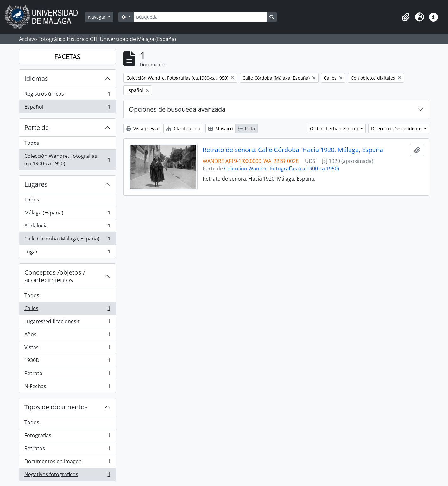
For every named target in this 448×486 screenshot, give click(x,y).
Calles (67, 310)
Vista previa (142, 128)
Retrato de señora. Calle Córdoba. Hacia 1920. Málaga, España (293, 150)
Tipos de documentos (56, 407)
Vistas (67, 349)
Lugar (67, 253)
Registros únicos (67, 95)
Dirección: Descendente (397, 128)
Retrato (67, 375)
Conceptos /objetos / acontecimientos (55, 276)
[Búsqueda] (200, 17)
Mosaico (221, 128)
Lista (246, 128)
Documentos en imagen (67, 463)
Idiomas (36, 78)
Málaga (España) (67, 214)
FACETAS (67, 57)
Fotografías (67, 437)
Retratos (67, 450)
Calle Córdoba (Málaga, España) (67, 240)
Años (67, 336)
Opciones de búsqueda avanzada (177, 109)
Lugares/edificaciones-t (67, 323)
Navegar (98, 17)
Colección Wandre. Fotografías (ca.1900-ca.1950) (67, 160)
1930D (67, 362)
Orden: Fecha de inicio (334, 128)
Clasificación (183, 128)
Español (67, 108)
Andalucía (67, 227)
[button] (406, 17)
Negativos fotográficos (67, 476)
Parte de (37, 128)
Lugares (36, 184)
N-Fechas (67, 387)
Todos (32, 143)
